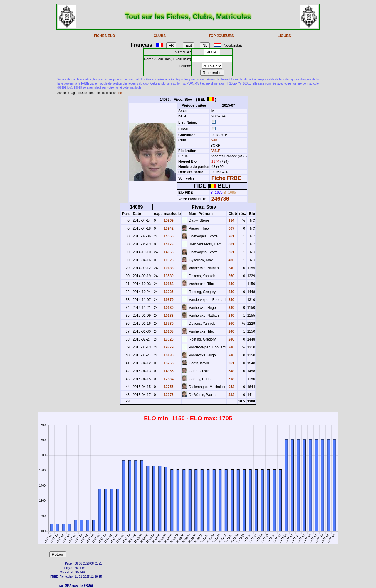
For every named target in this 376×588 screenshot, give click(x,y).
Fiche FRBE (226, 178)
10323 (168, 260)
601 (231, 244)
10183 (168, 268)
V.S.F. (216, 151)
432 (231, 395)
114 (231, 220)
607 (231, 228)
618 (231, 379)
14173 (168, 244)
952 (231, 387)
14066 (168, 236)
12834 (168, 379)
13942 (168, 228)
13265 (168, 363)
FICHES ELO (104, 36)
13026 (168, 292)
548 (231, 371)
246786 (220, 199)
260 (231, 276)
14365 (168, 371)
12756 (168, 387)
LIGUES (284, 36)
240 (214, 140)
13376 (168, 395)
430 (231, 260)
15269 (168, 220)
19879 (168, 300)
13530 (168, 276)
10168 (168, 284)
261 (231, 236)
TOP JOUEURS (221, 36)
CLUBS (160, 36)
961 (231, 363)
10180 (168, 308)
